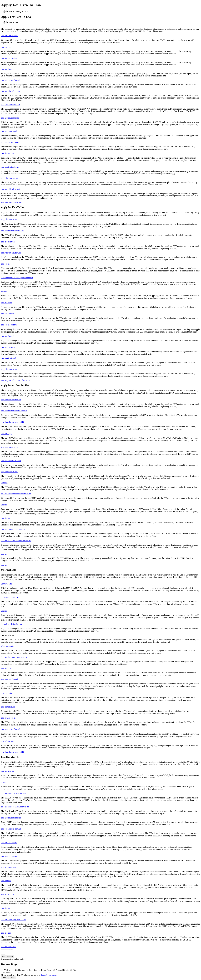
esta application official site (12, 231)
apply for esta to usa (9, 11)
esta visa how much (9, 131)
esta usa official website (11, 189)
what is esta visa (8, 646)
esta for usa (6, 264)
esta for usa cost (8, 153)
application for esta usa (11, 142)
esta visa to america (9, 843)
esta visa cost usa (8, 347)
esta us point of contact (11, 91)
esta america (6, 881)
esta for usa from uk (9, 325)
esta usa (4, 554)
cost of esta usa (7, 741)
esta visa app (6, 47)
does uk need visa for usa (11, 624)
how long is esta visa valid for (13, 422)
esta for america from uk (11, 461)
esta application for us (10, 118)
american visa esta (9, 867)
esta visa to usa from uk (11, 80)
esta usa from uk (8, 69)
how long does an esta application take (17, 278)
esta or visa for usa (9, 718)
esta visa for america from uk (13, 529)
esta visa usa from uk (10, 679)
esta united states (8, 707)
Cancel (5, 978)
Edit (4, 956)
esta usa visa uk (7, 771)
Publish (10, 956)
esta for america (8, 314)
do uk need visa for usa (11, 597)
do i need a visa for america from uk (16, 494)
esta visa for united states (11, 202)
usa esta (4, 483)
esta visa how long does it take (14, 920)
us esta (4, 291)
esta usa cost (6, 668)
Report (13, 978)
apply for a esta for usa (10, 104)
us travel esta (6, 584)
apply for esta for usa (10, 178)
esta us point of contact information (16, 380)
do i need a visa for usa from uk (14, 657)
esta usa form (6, 303)
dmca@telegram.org (49, 975)
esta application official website (14, 411)
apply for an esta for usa (11, 253)
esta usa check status (9, 58)
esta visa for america (9, 36)
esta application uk (9, 358)
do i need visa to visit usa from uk (15, 807)
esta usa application (9, 894)
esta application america (11, 818)
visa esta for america (9, 447)
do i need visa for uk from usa (13, 793)
